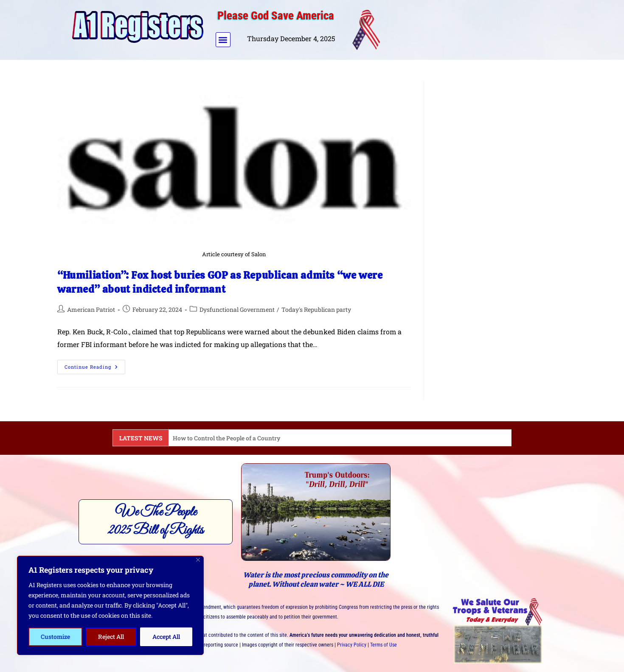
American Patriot (91, 309)
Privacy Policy (352, 645)
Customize (55, 637)
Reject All (111, 637)
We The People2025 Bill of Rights (156, 521)
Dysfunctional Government (237, 309)
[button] (223, 40)
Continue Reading (95, 365)
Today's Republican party (316, 309)
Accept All (166, 637)
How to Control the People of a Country (227, 438)
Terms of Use (384, 645)
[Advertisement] (470, 28)
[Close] (198, 560)
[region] (110, 605)
